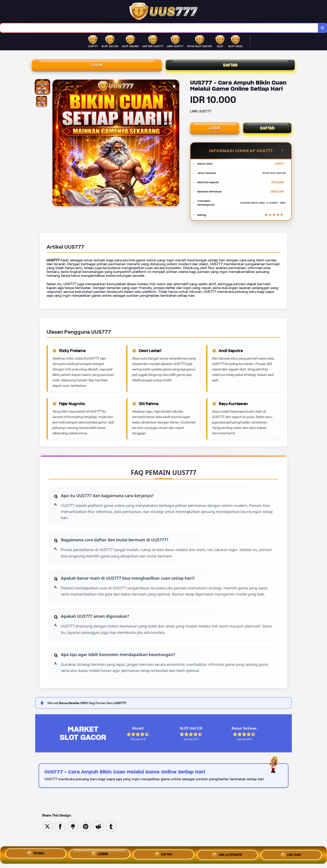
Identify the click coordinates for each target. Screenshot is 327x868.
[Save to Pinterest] (86, 842)
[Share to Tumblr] (111, 842)
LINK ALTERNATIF (227, 854)
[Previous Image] (56, 146)
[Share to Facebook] (60, 842)
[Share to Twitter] (47, 842)
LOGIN (97, 67)
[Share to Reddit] (98, 842)
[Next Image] (176, 146)
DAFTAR (230, 67)
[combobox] (159, 28)
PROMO (36, 854)
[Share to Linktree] (73, 842)
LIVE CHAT (291, 854)
